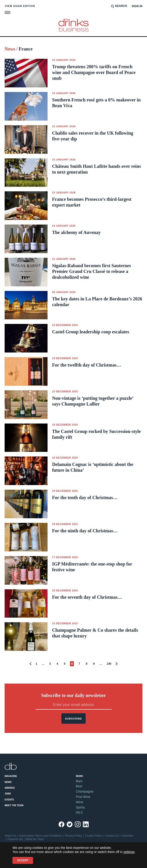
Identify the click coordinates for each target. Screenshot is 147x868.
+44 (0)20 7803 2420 (23, 850)
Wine (80, 802)
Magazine (11, 776)
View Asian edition (20, 6)
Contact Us (112, 836)
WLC (79, 812)
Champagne (85, 791)
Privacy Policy (73, 836)
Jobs (8, 794)
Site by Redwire (14, 857)
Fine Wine (83, 797)
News (8, 782)
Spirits (80, 807)
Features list (15, 839)
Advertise (127, 836)
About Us (10, 836)
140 (109, 664)
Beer (79, 786)
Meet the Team (14, 805)
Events (9, 800)
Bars (79, 781)
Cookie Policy (94, 836)
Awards (10, 788)
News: (80, 776)
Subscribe (74, 719)
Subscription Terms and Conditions (40, 836)
